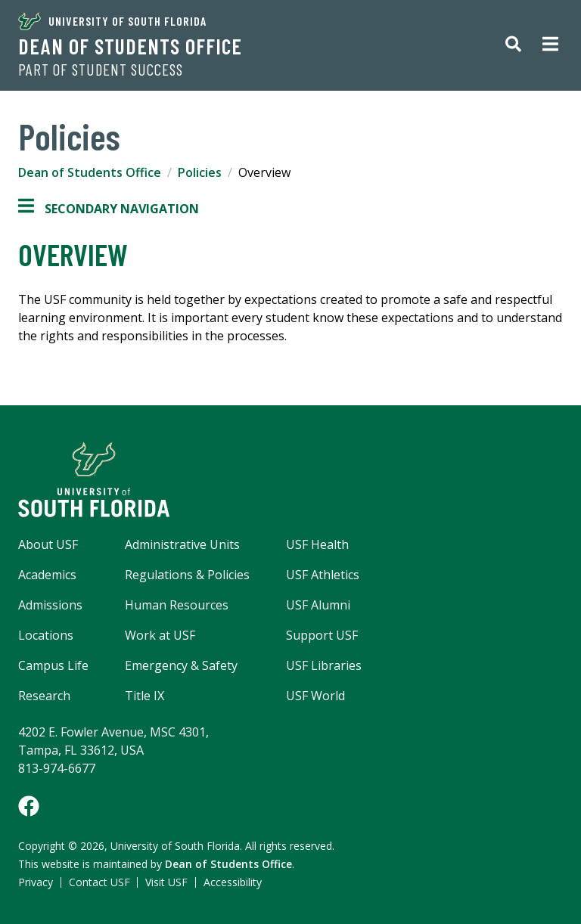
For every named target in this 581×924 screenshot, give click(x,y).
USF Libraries (324, 665)
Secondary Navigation (109, 209)
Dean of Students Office (130, 46)
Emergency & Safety (181, 665)
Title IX (144, 696)
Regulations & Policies (187, 575)
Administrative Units (182, 544)
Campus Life (53, 665)
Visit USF (166, 882)
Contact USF (99, 882)
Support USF (322, 635)
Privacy (36, 882)
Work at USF (160, 635)
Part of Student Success (101, 70)
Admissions (50, 605)
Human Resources (177, 605)
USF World (315, 696)
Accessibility (233, 882)
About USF (48, 544)
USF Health (317, 544)
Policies (200, 172)
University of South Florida (112, 21)
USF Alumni (318, 605)
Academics (47, 575)
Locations (46, 635)
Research (44, 696)
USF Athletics (323, 575)
